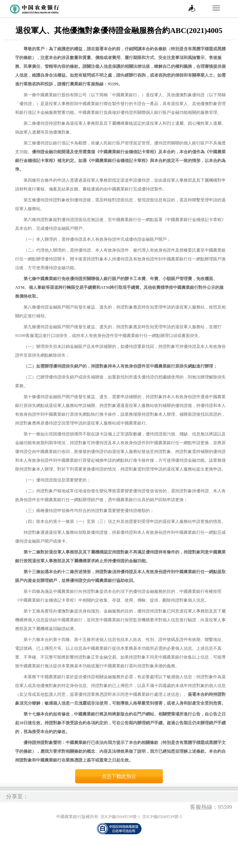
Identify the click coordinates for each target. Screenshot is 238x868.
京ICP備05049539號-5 (162, 817)
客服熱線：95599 (211, 807)
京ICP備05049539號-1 (120, 817)
